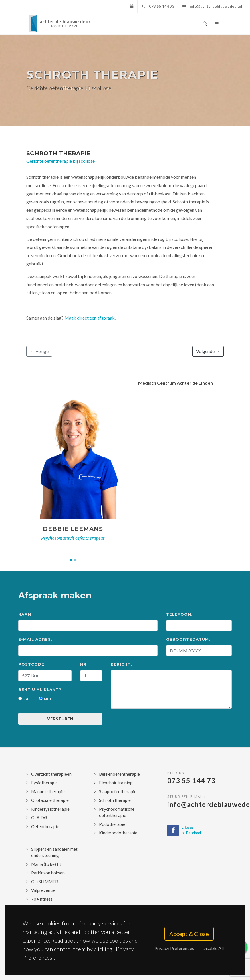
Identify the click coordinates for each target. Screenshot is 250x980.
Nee (46, 699)
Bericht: (121, 664)
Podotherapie (112, 824)
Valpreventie (43, 890)
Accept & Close (189, 934)
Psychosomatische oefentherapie (117, 812)
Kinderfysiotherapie (50, 809)
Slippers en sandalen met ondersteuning (54, 852)
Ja (24, 699)
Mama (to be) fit (46, 864)
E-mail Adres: (35, 639)
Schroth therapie (58, 153)
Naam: (26, 614)
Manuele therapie (48, 791)
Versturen (60, 719)
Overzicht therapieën (51, 774)
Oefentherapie (45, 826)
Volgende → (208, 351)
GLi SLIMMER (45, 882)
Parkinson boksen (48, 873)
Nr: (84, 664)
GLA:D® (39, 818)
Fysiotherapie (44, 783)
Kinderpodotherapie (118, 833)
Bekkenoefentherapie (119, 774)
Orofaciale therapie (50, 800)
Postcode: (32, 664)
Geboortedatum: (188, 639)
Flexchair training (116, 783)
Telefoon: (179, 614)
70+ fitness (42, 899)
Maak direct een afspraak (90, 318)
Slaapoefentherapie (118, 791)
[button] (71, 560)
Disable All (213, 948)
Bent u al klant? (40, 689)
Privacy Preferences (174, 948)
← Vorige (39, 351)
